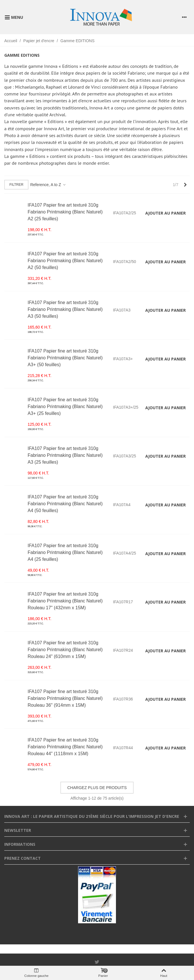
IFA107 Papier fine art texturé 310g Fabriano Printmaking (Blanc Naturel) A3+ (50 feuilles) (65, 358)
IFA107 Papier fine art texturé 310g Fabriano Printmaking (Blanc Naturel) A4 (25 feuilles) (65, 552)
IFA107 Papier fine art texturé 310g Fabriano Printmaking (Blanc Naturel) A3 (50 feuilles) (65, 309)
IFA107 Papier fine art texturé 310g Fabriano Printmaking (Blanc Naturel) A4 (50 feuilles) (65, 504)
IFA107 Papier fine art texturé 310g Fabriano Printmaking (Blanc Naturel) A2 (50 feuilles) (65, 261)
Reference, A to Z (48, 185)
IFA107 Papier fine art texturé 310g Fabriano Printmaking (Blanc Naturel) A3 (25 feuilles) (65, 455)
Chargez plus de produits (97, 788)
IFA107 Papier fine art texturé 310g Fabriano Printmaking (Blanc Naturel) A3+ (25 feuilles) (65, 407)
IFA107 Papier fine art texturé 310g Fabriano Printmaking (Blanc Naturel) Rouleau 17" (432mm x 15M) (65, 601)
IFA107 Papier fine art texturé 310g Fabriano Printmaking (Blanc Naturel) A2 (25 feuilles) (65, 212)
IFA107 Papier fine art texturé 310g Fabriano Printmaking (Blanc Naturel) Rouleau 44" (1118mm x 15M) (65, 747)
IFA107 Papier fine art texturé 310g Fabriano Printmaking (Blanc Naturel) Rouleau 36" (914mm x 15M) (65, 698)
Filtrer (16, 185)
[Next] (185, 185)
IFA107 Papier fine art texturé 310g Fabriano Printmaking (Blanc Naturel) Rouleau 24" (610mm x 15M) (65, 650)
